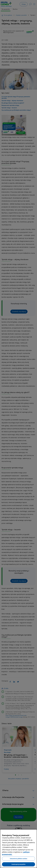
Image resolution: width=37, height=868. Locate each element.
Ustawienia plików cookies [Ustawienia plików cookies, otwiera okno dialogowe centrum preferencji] (18, 859)
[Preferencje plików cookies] (1, 866)
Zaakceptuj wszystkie (19, 864)
